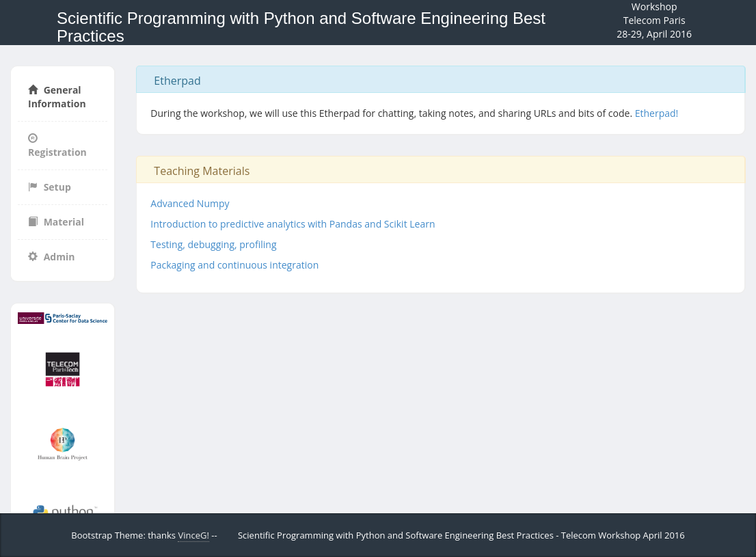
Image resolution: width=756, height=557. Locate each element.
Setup (50, 187)
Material (56, 222)
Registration (57, 146)
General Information (57, 97)
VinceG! (193, 535)
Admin (51, 257)
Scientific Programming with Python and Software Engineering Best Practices (301, 27)
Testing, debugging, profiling (213, 244)
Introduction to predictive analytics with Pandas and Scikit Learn (293, 224)
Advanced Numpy (190, 203)
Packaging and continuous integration (234, 265)
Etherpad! (657, 113)
